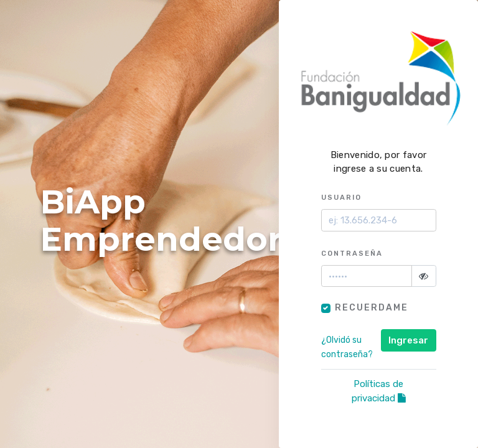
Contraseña (352, 253)
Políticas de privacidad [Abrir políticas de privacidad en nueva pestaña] (379, 391)
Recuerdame (372, 308)
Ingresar (408, 340)
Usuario (341, 197)
